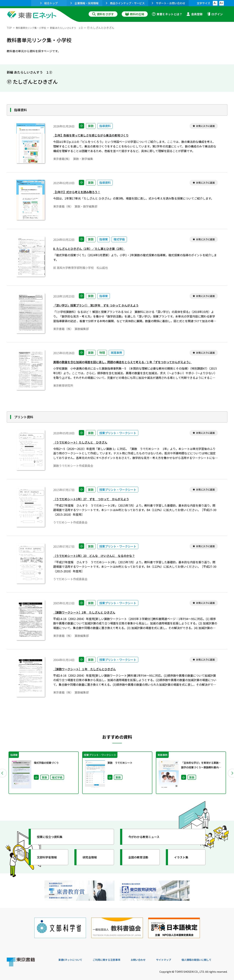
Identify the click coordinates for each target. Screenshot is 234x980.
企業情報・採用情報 (85, 3)
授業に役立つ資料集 (52, 837)
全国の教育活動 (141, 857)
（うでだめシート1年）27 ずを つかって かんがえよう (96, 500)
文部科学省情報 (49, 857)
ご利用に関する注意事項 (112, 956)
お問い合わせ (147, 956)
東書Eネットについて (72, 956)
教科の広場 (135, 14)
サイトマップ (174, 956)
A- (215, 3)
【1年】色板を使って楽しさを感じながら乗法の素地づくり (96, 136)
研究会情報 (92, 857)
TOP (10, 28)
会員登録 (194, 14)
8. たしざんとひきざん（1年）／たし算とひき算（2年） (94, 249)
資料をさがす (103, 14)
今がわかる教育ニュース (147, 837)
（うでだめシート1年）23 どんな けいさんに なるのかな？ (99, 556)
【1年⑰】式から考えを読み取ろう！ (80, 193)
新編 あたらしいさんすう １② (74, 28)
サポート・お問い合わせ (169, 3)
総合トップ (49, 3)
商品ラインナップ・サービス (125, 3)
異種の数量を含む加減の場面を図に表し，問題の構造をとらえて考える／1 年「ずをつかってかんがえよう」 (131, 363)
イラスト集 (183, 857)
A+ (221, 3)
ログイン (215, 14)
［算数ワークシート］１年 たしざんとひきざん (88, 670)
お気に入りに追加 (204, 126)
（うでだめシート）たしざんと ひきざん (84, 443)
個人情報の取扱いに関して (210, 956)
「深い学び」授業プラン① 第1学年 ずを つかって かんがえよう (101, 306)
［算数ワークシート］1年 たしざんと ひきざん (88, 613)
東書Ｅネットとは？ (167, 14)
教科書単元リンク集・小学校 (34, 28)
